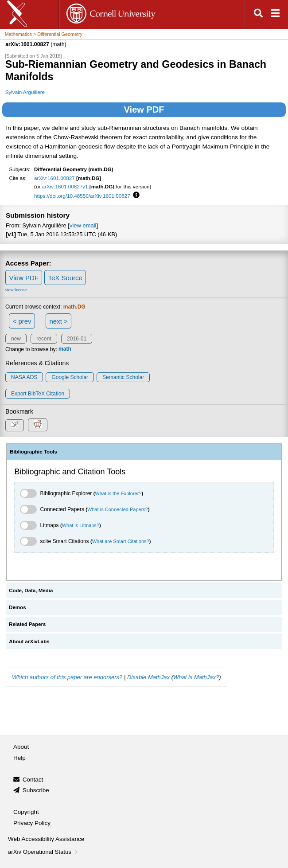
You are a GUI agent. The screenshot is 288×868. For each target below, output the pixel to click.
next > (58, 321)
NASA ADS (24, 377)
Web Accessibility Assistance (46, 839)
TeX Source (65, 278)
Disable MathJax (148, 677)
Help (19, 758)
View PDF (144, 109)
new (16, 339)
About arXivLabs (29, 641)
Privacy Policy (32, 823)
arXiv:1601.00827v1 (65, 186)
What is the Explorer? (118, 493)
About (21, 747)
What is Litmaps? (81, 525)
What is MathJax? (196, 677)
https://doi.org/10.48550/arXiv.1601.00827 (82, 196)
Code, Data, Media (31, 590)
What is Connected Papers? (118, 509)
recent (44, 339)
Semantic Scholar (123, 377)
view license (16, 290)
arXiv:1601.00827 (54, 178)
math (65, 349)
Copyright (26, 812)
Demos (17, 607)
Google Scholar (70, 377)
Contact (33, 780)
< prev (22, 321)
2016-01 (77, 339)
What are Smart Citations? (121, 541)
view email (83, 225)
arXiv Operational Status (44, 852)
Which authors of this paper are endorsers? (67, 677)
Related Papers (27, 624)
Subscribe (36, 790)
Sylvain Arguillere (25, 92)
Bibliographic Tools (33, 452)
